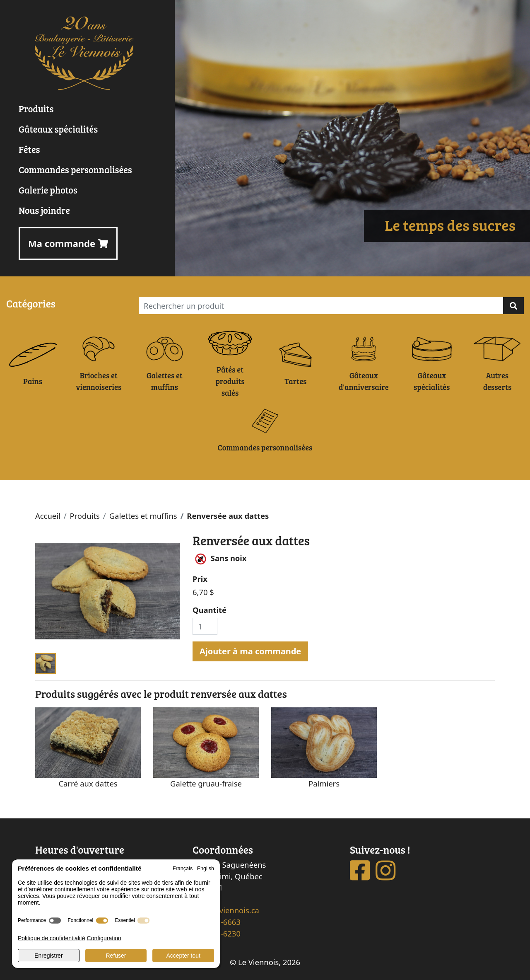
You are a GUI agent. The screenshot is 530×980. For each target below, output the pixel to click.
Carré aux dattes (88, 783)
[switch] (55, 921)
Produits (84, 516)
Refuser (116, 956)
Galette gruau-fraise (206, 783)
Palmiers (324, 783)
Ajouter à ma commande (250, 651)
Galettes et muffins (143, 516)
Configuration (104, 938)
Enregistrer (48, 956)
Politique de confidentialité (52, 938)
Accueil (48, 516)
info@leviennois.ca (226, 910)
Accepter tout (183, 956)
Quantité (210, 610)
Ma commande (68, 243)
